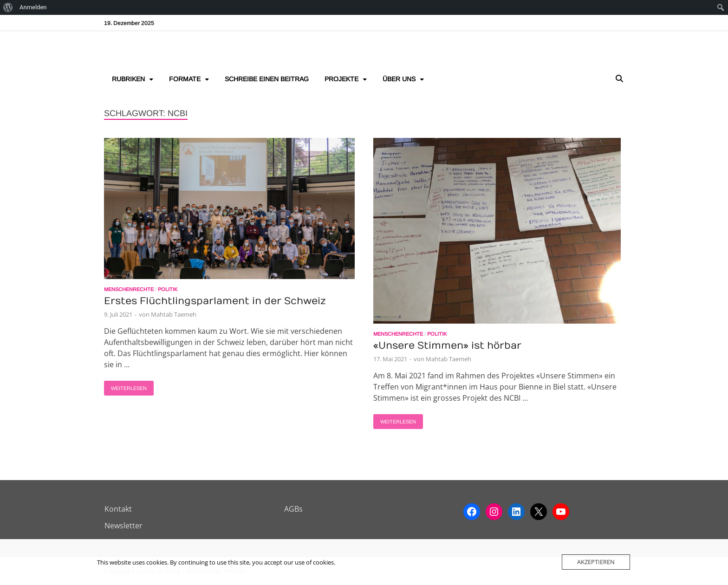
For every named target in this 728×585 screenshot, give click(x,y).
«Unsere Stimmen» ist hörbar (447, 346)
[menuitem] (8, 7)
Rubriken (128, 79)
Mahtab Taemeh (174, 314)
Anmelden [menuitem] (33, 7)
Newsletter (123, 526)
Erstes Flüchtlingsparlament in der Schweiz (215, 301)
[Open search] (619, 79)
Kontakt (118, 509)
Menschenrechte (129, 289)
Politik (168, 289)
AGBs (293, 509)
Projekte (341, 79)
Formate (185, 79)
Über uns (399, 79)
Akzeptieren (596, 562)
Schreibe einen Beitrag (267, 79)
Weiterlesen (125, 386)
